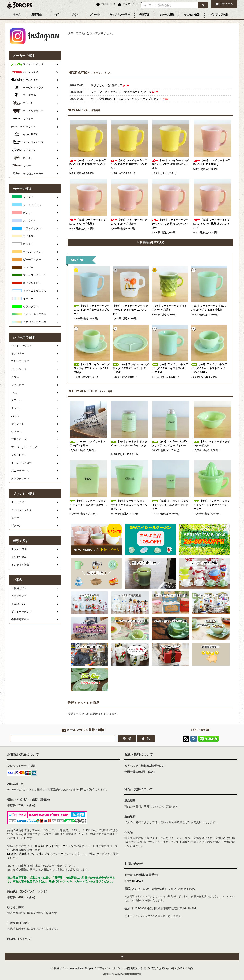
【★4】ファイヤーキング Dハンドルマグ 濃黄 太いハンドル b (170, 164)
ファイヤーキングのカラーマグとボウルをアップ (125, 92)
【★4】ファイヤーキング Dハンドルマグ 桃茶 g (212, 162)
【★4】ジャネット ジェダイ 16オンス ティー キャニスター (129, 445)
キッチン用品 (167, 15)
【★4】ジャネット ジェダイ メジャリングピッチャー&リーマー (212, 505)
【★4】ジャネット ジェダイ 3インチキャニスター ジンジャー (170, 505)
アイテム (224, 4)
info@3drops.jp (134, 881)
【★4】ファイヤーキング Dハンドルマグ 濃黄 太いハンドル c (129, 164)
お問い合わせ (167, 968)
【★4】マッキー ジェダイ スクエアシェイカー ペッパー (170, 444)
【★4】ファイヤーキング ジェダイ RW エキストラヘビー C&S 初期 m (209, 368)
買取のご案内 (185, 968)
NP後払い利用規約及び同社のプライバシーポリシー (40, 854)
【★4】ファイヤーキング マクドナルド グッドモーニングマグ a (130, 310)
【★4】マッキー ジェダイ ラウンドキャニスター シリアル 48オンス (129, 505)
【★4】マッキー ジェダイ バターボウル (212, 444)
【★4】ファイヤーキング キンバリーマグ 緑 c (170, 308)
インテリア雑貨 (219, 15)
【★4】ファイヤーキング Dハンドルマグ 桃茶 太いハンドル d (170, 224)
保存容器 (144, 15)
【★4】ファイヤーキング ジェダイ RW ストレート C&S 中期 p (91, 368)
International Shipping (82, 968)
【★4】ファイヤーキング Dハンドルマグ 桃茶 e (129, 222)
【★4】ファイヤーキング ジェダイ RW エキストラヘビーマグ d (170, 368)
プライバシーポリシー (110, 968)
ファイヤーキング (33, 64)
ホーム (17, 15)
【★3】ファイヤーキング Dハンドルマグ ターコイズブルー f (91, 310)
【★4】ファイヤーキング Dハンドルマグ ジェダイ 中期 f (208, 308)
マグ (56, 15)
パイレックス (31, 72)
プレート (95, 15)
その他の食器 (192, 15)
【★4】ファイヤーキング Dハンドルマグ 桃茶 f (88, 222)
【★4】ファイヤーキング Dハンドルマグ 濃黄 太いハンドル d (88, 164)
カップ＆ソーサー (120, 15)
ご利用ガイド (59, 968)
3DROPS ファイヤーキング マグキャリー (87, 444)
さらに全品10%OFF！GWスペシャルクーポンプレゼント (130, 99)
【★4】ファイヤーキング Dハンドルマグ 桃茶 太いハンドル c (212, 224)
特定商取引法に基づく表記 (141, 968)
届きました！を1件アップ (110, 85)
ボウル (75, 15)
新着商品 (36, 15)
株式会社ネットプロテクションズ (56, 846)
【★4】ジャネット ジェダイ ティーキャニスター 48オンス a (88, 505)
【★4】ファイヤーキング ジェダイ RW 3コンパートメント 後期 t (131, 368)
